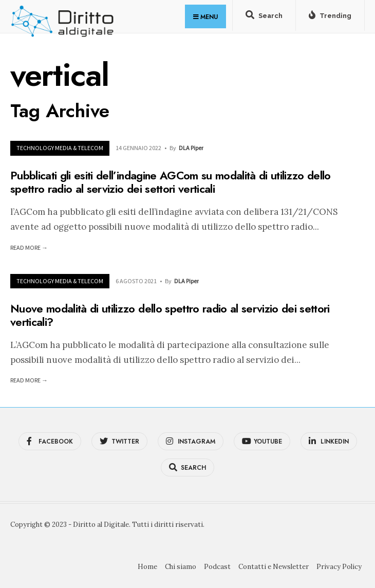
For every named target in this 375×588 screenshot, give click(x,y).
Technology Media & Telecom (60, 148)
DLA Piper (191, 148)
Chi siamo (181, 567)
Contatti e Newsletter (274, 567)
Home (147, 567)
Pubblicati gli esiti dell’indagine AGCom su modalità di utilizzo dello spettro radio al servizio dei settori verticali (171, 182)
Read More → (29, 247)
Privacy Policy (339, 567)
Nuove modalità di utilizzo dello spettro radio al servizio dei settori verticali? (170, 315)
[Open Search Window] (264, 17)
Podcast (217, 567)
